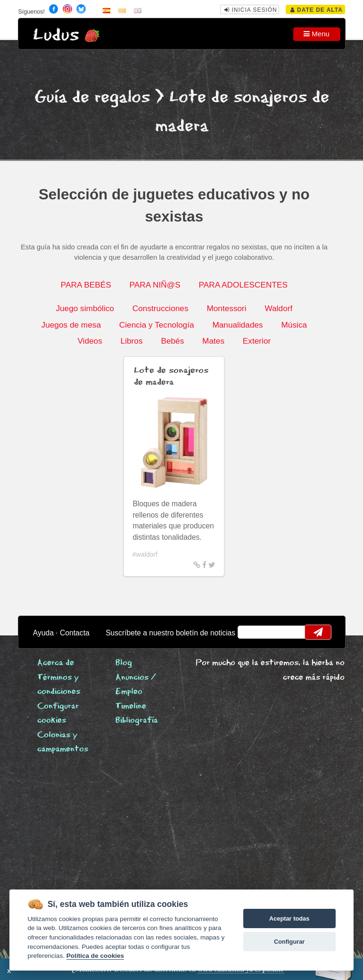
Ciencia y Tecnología (157, 325)
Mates (213, 341)
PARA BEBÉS (86, 285)
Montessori (226, 308)
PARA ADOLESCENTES (243, 285)
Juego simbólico (85, 308)
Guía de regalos (92, 97)
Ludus (56, 35)
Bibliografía (137, 721)
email (251, 632)
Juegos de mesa (71, 325)
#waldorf (145, 554)
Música (294, 325)
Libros (132, 341)
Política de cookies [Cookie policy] (95, 956)
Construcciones (161, 308)
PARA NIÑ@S (155, 285)
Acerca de (56, 663)
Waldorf (279, 308)
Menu (317, 34)
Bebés (172, 341)
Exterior (257, 341)
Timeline (131, 706)
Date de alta (317, 10)
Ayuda (43, 633)
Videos (90, 341)
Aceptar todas (289, 918)
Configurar (289, 942)
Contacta (75, 633)
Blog (124, 663)
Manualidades (237, 325)
